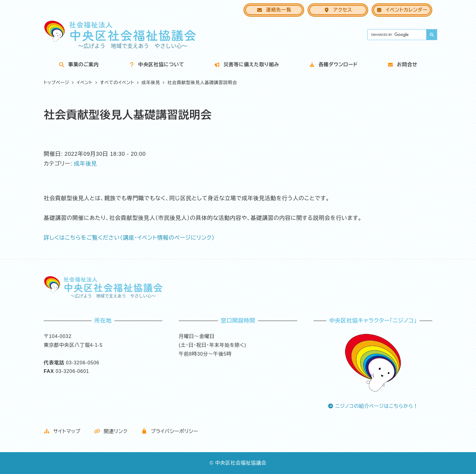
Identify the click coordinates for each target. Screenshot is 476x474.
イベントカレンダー (402, 10)
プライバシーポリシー (170, 431)
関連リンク (111, 431)
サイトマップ (62, 431)
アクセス (338, 10)
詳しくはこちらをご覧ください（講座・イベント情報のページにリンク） (129, 238)
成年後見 (86, 164)
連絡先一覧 (274, 10)
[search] (396, 35)
